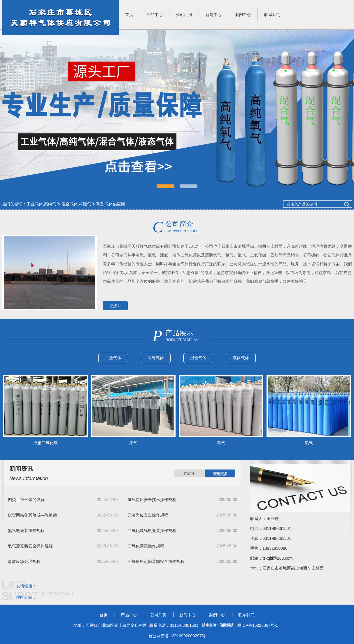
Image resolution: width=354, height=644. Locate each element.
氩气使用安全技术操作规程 (152, 500)
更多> (115, 306)
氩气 (221, 443)
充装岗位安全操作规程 (148, 515)
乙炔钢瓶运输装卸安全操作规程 (156, 562)
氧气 (309, 443)
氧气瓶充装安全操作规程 (30, 546)
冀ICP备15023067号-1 (258, 625)
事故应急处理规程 (24, 562)
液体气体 (241, 358)
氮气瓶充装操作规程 (26, 531)
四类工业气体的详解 (26, 500)
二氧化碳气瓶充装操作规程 (152, 531)
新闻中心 (213, 15)
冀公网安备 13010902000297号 (177, 636)
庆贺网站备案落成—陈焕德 (32, 515)
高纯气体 (156, 358)
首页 (129, 15)
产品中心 (155, 15)
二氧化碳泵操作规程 (146, 546)
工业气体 (113, 358)
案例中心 (243, 15)
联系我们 (272, 15)
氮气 (133, 443)
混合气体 (198, 358)
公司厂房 (184, 15)
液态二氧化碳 (45, 443)
